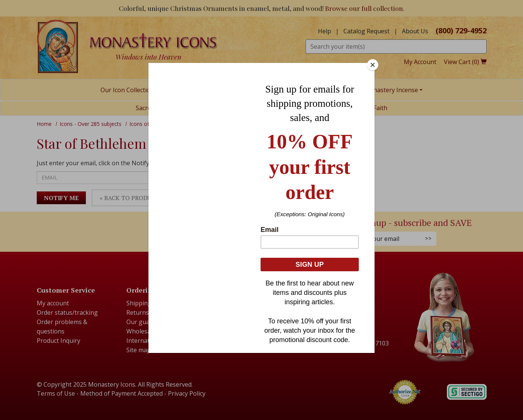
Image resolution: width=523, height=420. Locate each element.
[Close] (373, 65)
